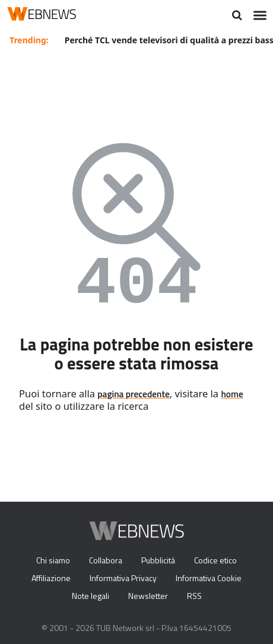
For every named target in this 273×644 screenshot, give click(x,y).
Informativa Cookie (209, 578)
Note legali (91, 596)
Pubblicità (158, 560)
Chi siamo (53, 560)
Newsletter (148, 596)
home (232, 394)
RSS (194, 596)
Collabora (106, 560)
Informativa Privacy (123, 578)
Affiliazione (51, 578)
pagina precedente (133, 394)
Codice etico (215, 560)
